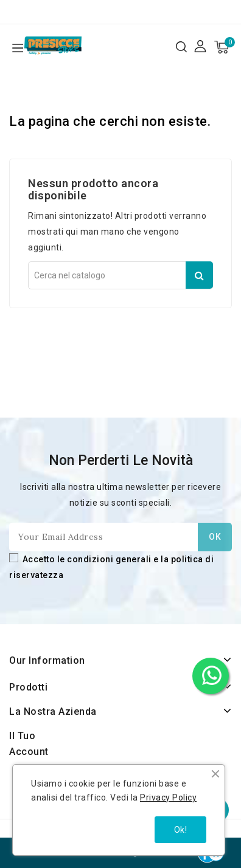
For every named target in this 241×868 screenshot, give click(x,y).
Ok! (181, 830)
